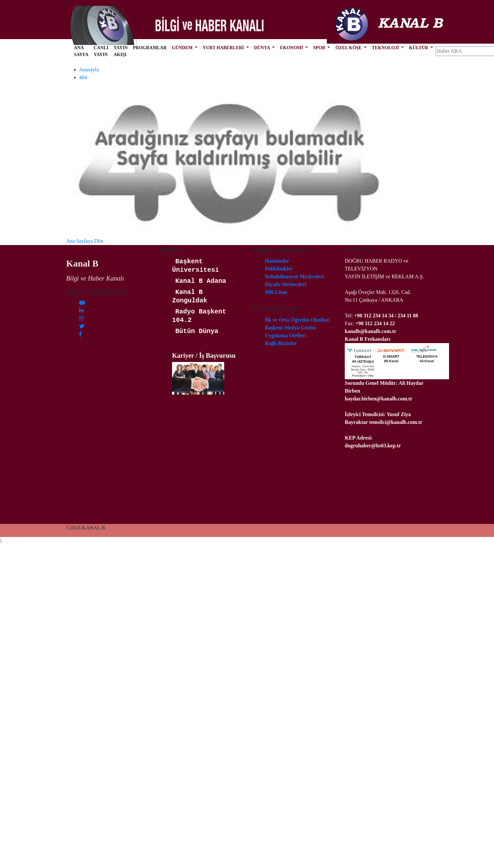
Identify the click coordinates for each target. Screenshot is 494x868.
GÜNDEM (183, 48)
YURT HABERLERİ (224, 48)
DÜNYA (263, 48)
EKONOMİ (292, 48)
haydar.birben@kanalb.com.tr (379, 399)
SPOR (320, 48)
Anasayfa (89, 70)
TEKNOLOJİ (386, 48)
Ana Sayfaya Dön (85, 241)
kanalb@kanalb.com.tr (370, 331)
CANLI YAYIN (101, 51)
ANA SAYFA (81, 51)
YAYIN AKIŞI (120, 51)
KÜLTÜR (419, 48)
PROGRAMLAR (150, 48)
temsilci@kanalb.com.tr (396, 422)
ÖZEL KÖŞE (349, 48)
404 (83, 77)
